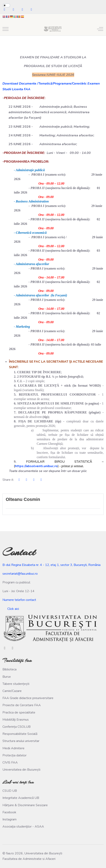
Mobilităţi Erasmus (16, 720)
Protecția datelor (14, 755)
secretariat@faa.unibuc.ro (20, 574)
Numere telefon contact (19, 600)
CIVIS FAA (10, 762)
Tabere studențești (16, 684)
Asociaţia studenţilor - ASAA (23, 827)
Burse (7, 677)
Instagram (9, 819)
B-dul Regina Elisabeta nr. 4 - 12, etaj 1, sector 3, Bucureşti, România (51, 565)
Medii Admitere (13, 748)
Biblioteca (9, 669)
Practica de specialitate (19, 712)
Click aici (13, 609)
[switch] (6, 5)
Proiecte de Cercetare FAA (22, 705)
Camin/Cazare (12, 691)
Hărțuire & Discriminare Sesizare (25, 805)
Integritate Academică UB (21, 798)
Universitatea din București (21, 770)
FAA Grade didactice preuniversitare (28, 698)
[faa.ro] (53, 29)
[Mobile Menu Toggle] (6, 29)
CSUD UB (10, 791)
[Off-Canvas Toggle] (100, 29)
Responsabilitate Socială (20, 734)
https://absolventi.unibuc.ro (36, 466)
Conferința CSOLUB (17, 727)
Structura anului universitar (21, 741)
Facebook (9, 812)
